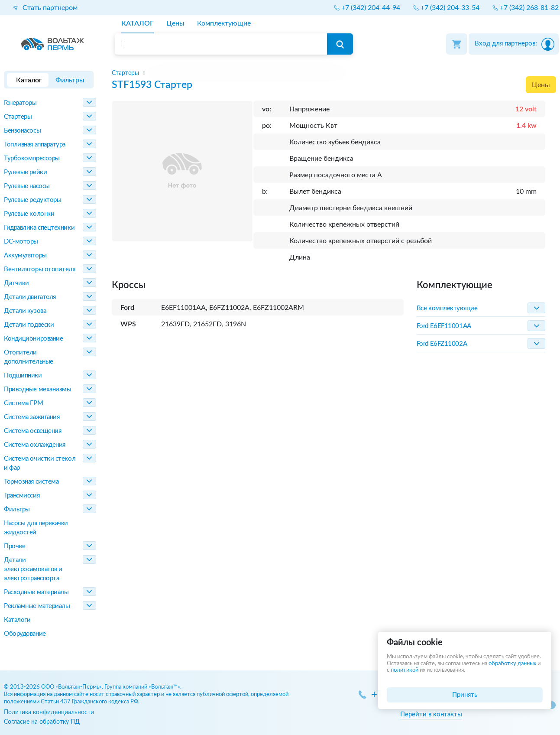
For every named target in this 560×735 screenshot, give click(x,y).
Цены (541, 85)
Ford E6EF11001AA (444, 326)
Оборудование (25, 634)
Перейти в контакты (431, 714)
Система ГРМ (23, 403)
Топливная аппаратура (35, 145)
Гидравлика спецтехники (39, 228)
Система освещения (32, 431)
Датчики (16, 283)
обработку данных (512, 664)
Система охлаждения (35, 445)
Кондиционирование (33, 339)
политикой (405, 670)
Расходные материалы (36, 592)
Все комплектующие (447, 308)
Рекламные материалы (37, 606)
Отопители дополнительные (29, 357)
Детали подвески (29, 325)
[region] (334, 73)
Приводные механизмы (37, 389)
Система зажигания (32, 417)
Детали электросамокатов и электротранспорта (33, 569)
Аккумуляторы (25, 255)
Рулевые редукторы (32, 200)
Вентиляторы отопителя (40, 269)
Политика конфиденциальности (49, 712)
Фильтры (17, 509)
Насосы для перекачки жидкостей (36, 528)
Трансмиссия (22, 496)
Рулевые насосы (27, 186)
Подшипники (23, 376)
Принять (465, 695)
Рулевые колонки (29, 214)
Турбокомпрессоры (32, 158)
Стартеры (18, 117)
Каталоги (17, 620)
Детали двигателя (30, 297)
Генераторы (20, 103)
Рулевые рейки (25, 172)
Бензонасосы (22, 131)
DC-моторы (21, 242)
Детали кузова (25, 311)
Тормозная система (31, 482)
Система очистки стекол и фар (40, 463)
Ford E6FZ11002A (442, 344)
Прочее (15, 546)
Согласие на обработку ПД (42, 722)
